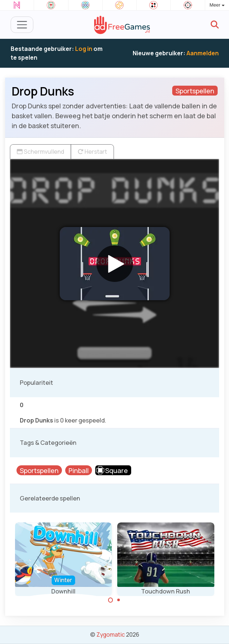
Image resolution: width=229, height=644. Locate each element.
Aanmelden (203, 53)
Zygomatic (111, 634)
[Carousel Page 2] (119, 600)
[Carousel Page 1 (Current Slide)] (111, 600)
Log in (84, 49)
